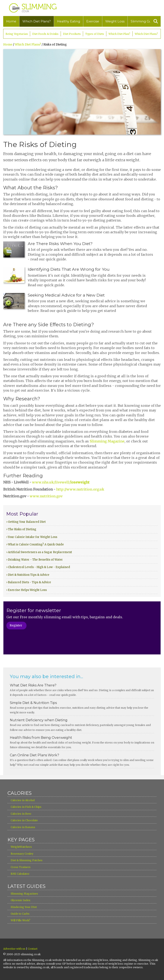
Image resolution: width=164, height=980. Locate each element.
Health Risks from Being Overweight (41, 738)
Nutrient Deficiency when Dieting (39, 720)
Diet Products (72, 34)
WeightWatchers (21, 847)
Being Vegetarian (17, 34)
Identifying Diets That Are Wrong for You (69, 269)
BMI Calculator (20, 874)
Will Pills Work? (20, 920)
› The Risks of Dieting (21, 529)
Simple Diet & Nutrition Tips (33, 703)
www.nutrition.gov (46, 496)
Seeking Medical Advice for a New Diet (66, 295)
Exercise (93, 21)
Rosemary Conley (22, 854)
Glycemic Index (20, 900)
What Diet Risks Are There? (33, 685)
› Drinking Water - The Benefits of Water (34, 560)
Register (16, 625)
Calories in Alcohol (23, 800)
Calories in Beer (21, 814)
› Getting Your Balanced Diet (26, 522)
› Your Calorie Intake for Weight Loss (32, 537)
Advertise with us (14, 949)
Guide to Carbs (20, 914)
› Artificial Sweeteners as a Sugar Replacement (39, 552)
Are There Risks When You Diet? (60, 244)
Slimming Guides (144, 21)
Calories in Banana (23, 827)
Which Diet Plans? (37, 21)
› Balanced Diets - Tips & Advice (29, 582)
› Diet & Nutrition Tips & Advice (28, 575)
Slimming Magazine (107, 441)
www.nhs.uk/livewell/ (61, 482)
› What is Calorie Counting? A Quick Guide (35, 544)
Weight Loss (115, 21)
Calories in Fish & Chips (26, 807)
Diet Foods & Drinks (45, 34)
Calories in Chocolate (24, 820)
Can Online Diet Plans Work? (34, 755)
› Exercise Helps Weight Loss (26, 590)
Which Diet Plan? (119, 34)
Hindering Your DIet (24, 907)
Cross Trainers (21, 867)
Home (11, 21)
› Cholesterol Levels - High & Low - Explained (38, 567)
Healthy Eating (69, 21)
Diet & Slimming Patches (27, 860)
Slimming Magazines (24, 894)
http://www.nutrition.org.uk (80, 489)
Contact (33, 949)
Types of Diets (95, 34)
